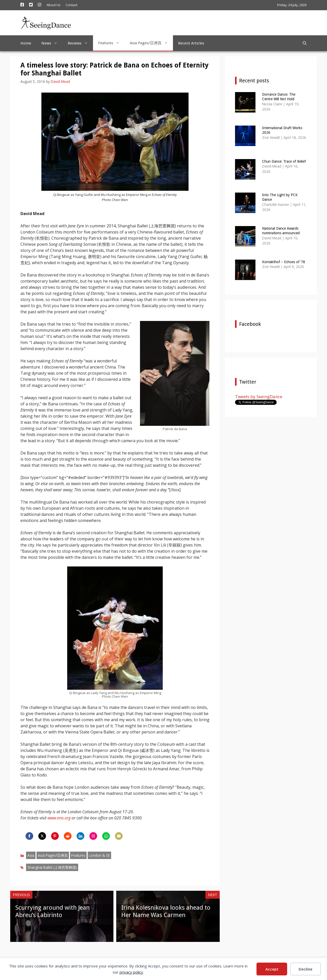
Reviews (80, 43)
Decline (306, 969)
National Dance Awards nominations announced (281, 231)
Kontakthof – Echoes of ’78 (284, 262)
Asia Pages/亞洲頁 (151, 43)
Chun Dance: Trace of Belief (284, 161)
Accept (272, 969)
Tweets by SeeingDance (259, 397)
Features (111, 43)
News (52, 43)
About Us (54, 5)
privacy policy (131, 972)
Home (26, 43)
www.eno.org (59, 818)
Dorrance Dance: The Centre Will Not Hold (279, 97)
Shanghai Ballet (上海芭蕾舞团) (52, 867)
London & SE (99, 855)
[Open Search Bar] (305, 43)
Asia (31, 855)
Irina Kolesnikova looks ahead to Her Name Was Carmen (166, 911)
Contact (72, 5)
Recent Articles (191, 43)
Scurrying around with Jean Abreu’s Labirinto (52, 911)
